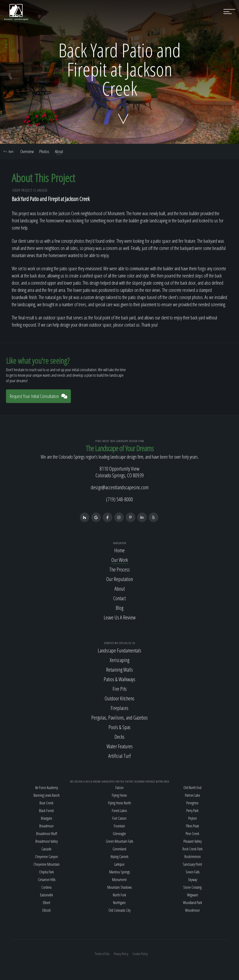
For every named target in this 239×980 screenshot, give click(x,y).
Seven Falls (193, 872)
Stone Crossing (192, 887)
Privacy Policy (121, 954)
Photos (44, 151)
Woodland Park (193, 903)
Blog (119, 608)
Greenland (119, 849)
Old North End (192, 788)
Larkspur (119, 864)
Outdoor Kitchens (119, 698)
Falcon (119, 788)
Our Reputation (120, 579)
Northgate (119, 903)
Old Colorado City (119, 910)
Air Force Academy (47, 788)
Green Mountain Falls (119, 841)
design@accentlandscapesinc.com (120, 487)
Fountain (119, 826)
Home (119, 550)
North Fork (119, 895)
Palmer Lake (193, 795)
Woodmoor (192, 910)
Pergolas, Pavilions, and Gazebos (119, 717)
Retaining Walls (119, 669)
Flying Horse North (119, 803)
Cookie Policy (140, 954)
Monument (119, 880)
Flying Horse (119, 795)
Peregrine (192, 803)
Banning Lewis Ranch (47, 795)
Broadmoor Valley (47, 841)
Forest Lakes (119, 811)
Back (9, 151)
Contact (119, 598)
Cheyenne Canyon (46, 857)
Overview (27, 151)
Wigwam (193, 895)
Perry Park (192, 811)
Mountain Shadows (119, 887)
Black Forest (46, 811)
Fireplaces (119, 708)
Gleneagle (119, 834)
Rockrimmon (193, 857)
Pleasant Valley (193, 841)
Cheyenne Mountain (47, 864)
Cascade (46, 849)
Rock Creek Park (193, 849)
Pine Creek (192, 834)
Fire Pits (120, 689)
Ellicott (47, 910)
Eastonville (47, 895)
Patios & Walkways (119, 679)
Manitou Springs (119, 872)
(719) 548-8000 (119, 499)
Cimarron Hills (47, 880)
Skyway (193, 880)
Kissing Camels (119, 857)
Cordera (46, 887)
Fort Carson (119, 818)
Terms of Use (102, 954)
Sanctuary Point (192, 864)
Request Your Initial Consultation (38, 396)
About (59, 151)
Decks (119, 737)
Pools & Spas (119, 727)
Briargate (47, 818)
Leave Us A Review (120, 617)
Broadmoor (46, 826)
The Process (119, 569)
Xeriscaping (119, 660)
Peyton (193, 818)
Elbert (47, 903)
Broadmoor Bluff (47, 834)
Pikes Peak (193, 826)
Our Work (120, 560)
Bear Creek (46, 803)
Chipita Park (46, 872)
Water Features (120, 746)
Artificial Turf (119, 756)
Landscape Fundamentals (119, 650)
